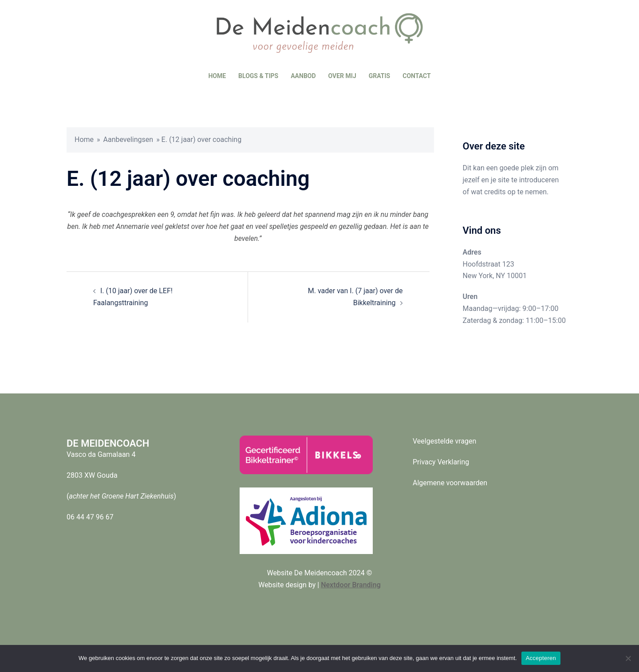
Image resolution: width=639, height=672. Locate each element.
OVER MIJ (342, 76)
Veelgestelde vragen (444, 441)
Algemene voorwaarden (450, 483)
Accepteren (541, 658)
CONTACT (416, 76)
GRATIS (379, 76)
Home (84, 140)
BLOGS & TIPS (258, 76)
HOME (217, 76)
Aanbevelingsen (128, 140)
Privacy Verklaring (441, 462)
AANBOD (303, 76)
